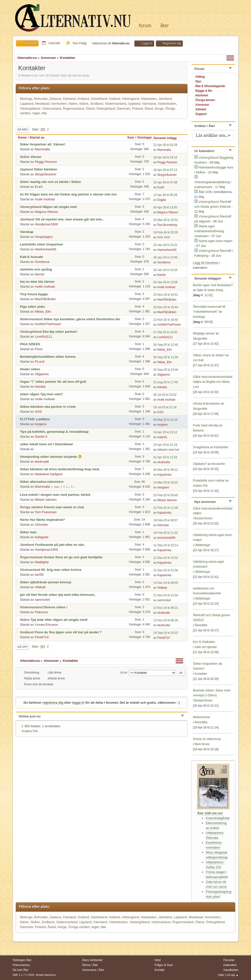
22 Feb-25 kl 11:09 (166, 508)
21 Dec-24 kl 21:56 (166, 570)
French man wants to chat (64, 507)
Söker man (28, 532)
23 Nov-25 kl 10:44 (166, 307)
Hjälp (221, 975)
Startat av (37, 137)
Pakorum (41, 612)
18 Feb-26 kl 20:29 (166, 232)
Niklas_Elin (43, 312)
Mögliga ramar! (204, 333)
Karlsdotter (221, 447)
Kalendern (230, 965)
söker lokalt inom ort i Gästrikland (46, 444)
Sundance (42, 262)
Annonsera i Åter (93, 970)
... (69, 487)
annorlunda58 (166, 538)
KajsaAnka (164, 475)
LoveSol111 (43, 337)
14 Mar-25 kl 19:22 (166, 483)
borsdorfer (218, 464)
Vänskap (27, 232)
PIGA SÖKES (30, 344)
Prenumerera (21, 965)
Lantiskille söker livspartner (41, 244)
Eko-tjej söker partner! (60, 332)
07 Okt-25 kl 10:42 (165, 332)
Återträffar (201, 625)
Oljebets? (200, 464)
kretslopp (199, 317)
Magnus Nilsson (46, 212)
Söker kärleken (45, 169)
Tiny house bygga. (34, 294)
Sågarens (42, 374)
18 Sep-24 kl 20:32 (166, 633)
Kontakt (160, 970)
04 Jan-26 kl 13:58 (166, 282)
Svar (131, 137)
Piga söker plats (32, 307)
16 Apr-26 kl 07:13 (165, 170)
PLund (40, 362)
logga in (78, 703)
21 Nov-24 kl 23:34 (166, 595)
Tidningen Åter (22, 960)
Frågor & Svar (164, 965)
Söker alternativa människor (42, 482)
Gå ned (22, 129)
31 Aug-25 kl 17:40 (166, 382)
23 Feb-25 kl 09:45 (166, 495)
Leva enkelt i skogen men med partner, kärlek (55, 495)
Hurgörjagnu (44, 237)
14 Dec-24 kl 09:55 (166, 583)
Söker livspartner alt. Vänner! (43, 144)
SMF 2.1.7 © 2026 (23, 975)
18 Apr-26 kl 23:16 (165, 157)
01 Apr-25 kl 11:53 (165, 457)
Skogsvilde (200, 339)
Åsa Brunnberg (167, 225)
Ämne (22, 137)
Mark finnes (202, 744)
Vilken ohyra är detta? (209, 355)
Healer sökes (30, 369)
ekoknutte (42, 462)
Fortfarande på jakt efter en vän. (60, 545)
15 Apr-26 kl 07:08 (165, 182)
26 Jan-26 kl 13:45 (166, 257)
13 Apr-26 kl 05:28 (165, 195)
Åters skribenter (92, 960)
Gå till (124, 673)
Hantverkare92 (45, 249)
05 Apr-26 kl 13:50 (165, 207)
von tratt (198, 360)
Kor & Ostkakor (204, 642)
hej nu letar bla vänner (37, 282)
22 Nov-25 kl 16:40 (166, 320)
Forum (145, 25)
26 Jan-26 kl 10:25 (166, 270)
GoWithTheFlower (48, 324)
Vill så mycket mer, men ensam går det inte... (70, 219)
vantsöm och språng (36, 269)
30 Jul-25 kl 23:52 (165, 395)
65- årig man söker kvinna (61, 570)
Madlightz (42, 562)
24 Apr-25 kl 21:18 (165, 445)
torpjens (41, 424)
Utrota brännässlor (207, 403)
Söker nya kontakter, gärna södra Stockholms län (82, 319)
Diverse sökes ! (55, 607)
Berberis (198, 431)
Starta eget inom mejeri (215, 241)
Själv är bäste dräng (210, 290)
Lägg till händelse (206, 263)
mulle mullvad (45, 199)
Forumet (229, 960)
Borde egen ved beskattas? (213, 285)
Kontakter (201, 674)
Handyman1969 (46, 224)
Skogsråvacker (46, 174)
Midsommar (201, 717)
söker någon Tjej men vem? (41, 394)
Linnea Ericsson (46, 625)
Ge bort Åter (20, 970)
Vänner (36, 157)
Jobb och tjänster (206, 647)
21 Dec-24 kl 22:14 (166, 545)
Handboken (231, 970)
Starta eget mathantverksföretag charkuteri (209, 231)
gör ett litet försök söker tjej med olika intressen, (57, 595)
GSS (38, 412)
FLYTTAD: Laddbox (35, 419)
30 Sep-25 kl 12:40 (166, 345)
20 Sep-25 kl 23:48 (166, 370)
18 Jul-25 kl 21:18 (165, 407)
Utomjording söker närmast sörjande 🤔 (51, 457)
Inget (36, 113)
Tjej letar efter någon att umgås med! (59, 620)
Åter (164, 25)
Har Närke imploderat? (47, 520)
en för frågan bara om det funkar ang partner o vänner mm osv (68, 194)
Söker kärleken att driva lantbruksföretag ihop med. (60, 469)
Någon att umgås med (60, 207)
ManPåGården (45, 299)
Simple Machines (46, 975)
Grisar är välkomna (207, 739)
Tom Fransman (46, 512)
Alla (44, 113)
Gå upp (22, 647)
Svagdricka (201, 447)
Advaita (40, 387)
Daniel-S (41, 437)
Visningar (144, 137)
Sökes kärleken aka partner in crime (48, 407)
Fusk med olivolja (206, 425)
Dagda (162, 200)
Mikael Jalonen (46, 500)
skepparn (163, 487)
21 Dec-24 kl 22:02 (166, 558)
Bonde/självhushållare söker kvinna (48, 357)
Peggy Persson (46, 162)
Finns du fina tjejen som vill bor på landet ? (68, 632)
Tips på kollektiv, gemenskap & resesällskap (54, 432)
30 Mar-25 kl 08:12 (166, 470)
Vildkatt (40, 587)
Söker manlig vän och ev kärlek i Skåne (50, 182)
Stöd (158, 960)
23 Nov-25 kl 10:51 (166, 295)
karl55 (39, 575)
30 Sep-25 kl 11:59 (166, 357)
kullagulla (42, 537)
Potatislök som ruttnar (209, 480)
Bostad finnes (203, 518)
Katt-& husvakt (31, 257)
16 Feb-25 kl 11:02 (166, 533)
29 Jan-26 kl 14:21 (166, 245)
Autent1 (162, 437)
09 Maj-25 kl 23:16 (166, 420)
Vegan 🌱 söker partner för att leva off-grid (53, 382)
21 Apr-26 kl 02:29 (165, 145)
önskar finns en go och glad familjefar (73, 557)
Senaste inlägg (167, 138)
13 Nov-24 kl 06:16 (166, 620)
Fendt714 (42, 637)
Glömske (41, 525)
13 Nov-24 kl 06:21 (166, 608)
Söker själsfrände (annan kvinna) (45, 582)
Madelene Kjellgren (49, 474)
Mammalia (42, 149)
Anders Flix (30, 731)
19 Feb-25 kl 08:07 (166, 520)
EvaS (39, 187)
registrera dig (53, 703)
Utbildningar (202, 545)
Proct (39, 349)
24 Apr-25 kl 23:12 (165, 432)
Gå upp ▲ (232, 975)
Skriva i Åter (90, 965)
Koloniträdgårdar (218, 818)
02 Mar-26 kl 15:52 (166, 220)
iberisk (40, 274)
